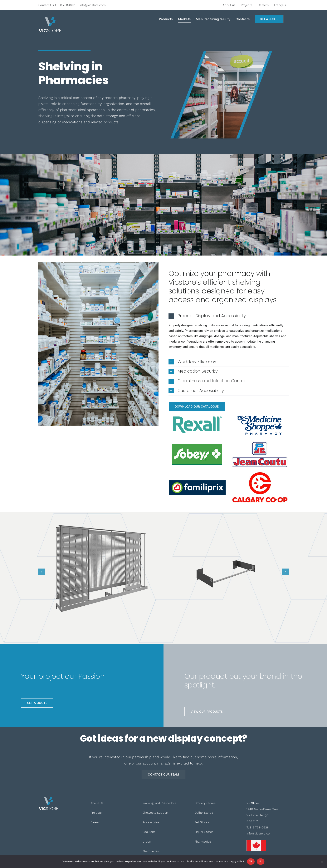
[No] (322, 862)
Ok (251, 861)
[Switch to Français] (280, 5)
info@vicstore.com (93, 5)
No (261, 861)
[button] (229, 316)
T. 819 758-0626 (258, 827)
